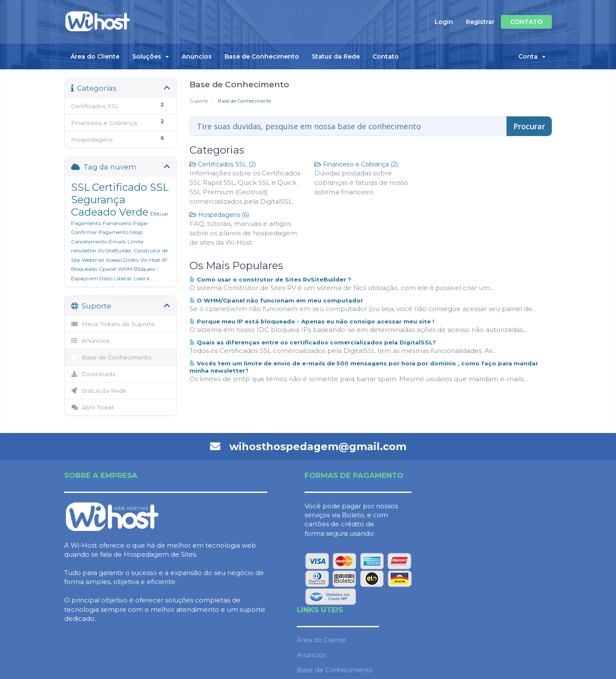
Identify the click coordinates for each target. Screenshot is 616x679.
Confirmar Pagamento (100, 232)
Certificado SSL (130, 187)
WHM (125, 269)
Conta (532, 56)
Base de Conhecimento (262, 56)
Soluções (151, 56)
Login (444, 22)
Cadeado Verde (110, 212)
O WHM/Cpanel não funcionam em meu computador (276, 300)
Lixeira (141, 278)
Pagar (141, 223)
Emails (117, 242)
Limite (135, 242)
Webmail (93, 260)
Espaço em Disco (92, 278)
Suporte (199, 101)
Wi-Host (150, 260)
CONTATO (526, 22)
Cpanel (108, 269)
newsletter (84, 251)
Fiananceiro (117, 223)
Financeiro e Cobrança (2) (356, 164)
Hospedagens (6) (219, 215)
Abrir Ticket (93, 407)
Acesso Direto (122, 260)
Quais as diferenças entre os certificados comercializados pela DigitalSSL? (313, 342)
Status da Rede (336, 56)
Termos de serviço (483, 580)
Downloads (93, 374)
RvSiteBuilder (115, 251)
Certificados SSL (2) (223, 164)
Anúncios (197, 56)
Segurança (98, 200)
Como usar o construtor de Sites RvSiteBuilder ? (270, 279)
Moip (136, 232)
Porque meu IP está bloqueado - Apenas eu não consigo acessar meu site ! (312, 321)
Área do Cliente (95, 56)
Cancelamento (89, 242)
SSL (81, 187)
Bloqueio (145, 269)
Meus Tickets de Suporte (113, 324)
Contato (386, 56)
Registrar (480, 22)
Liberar (123, 278)
